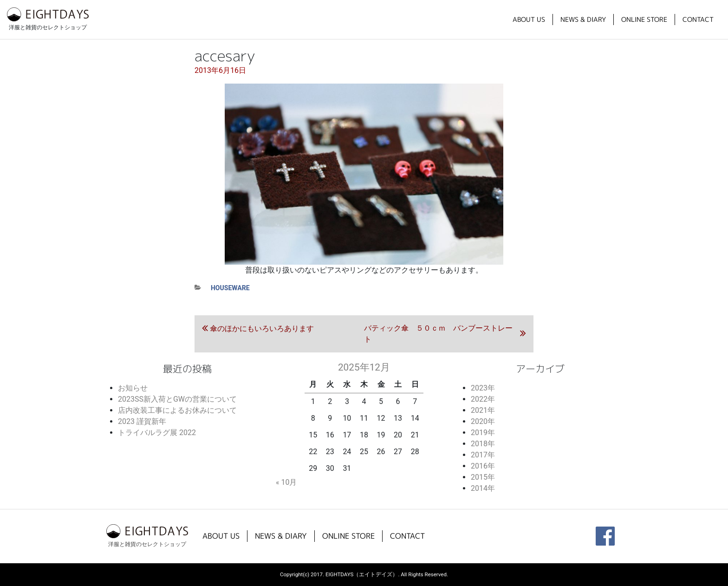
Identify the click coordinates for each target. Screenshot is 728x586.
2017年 (483, 455)
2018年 (483, 444)
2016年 (483, 466)
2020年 (483, 421)
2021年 (483, 410)
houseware (230, 288)
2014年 (483, 488)
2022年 (483, 399)
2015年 (483, 477)
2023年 (483, 388)
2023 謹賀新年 (142, 421)
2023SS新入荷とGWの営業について (177, 399)
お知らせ (133, 388)
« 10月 (286, 482)
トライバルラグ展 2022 (157, 433)
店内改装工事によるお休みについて (177, 410)
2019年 (483, 433)
